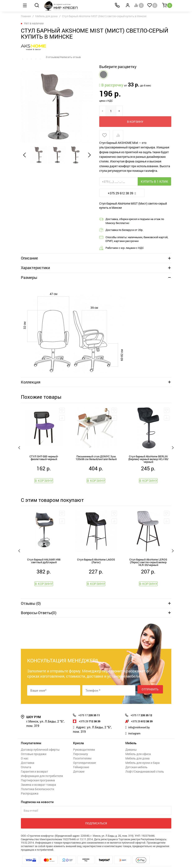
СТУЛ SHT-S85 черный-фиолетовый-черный (44, 448)
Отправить (150, 684)
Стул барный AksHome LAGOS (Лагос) (96, 553)
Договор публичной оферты (40, 743)
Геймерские (81, 760)
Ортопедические (85, 756)
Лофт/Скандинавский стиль (145, 765)
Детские (79, 765)
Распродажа (30, 787)
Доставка (28, 756)
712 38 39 (92, 714)
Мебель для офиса (138, 747)
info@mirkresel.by (141, 720)
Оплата (26, 760)
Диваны (131, 743)
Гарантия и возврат (34, 765)
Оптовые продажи (34, 747)
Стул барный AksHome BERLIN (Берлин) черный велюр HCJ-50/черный (148, 449)
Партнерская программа (38, 774)
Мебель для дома (46, 16)
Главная (26, 16)
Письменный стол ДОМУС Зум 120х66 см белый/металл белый (96, 448)
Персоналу (81, 747)
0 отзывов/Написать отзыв (65, 57)
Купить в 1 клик (154, 171)
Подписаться (96, 817)
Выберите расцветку (118, 67)
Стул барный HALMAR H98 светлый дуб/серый (44, 553)
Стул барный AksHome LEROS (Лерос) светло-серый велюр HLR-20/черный (148, 554)
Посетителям (82, 752)
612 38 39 (144, 714)
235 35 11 (92, 708)
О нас (25, 752)
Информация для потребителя (42, 769)
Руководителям (84, 743)
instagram (135, 726)
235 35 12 (144, 708)
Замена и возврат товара (38, 778)
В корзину (144, 111)
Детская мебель (136, 760)
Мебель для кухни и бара (142, 756)
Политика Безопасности (38, 782)
